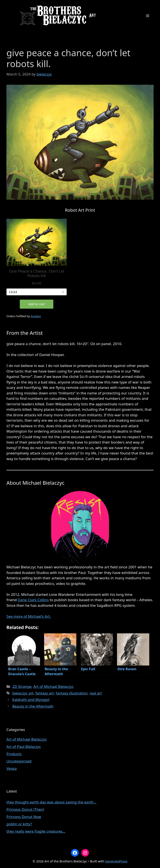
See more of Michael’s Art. (29, 616)
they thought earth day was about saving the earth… (51, 802)
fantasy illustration (72, 693)
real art (96, 693)
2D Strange (22, 686)
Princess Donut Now (24, 817)
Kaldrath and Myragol (31, 700)
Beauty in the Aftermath (33, 706)
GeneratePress (116, 861)
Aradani (36, 316)
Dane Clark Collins (33, 600)
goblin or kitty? (19, 824)
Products (14, 754)
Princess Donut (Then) (25, 809)
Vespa (12, 768)
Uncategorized (19, 761)
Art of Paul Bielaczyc (24, 746)
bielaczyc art (23, 693)
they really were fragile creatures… (36, 831)
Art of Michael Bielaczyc (53, 686)
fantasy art (45, 693)
